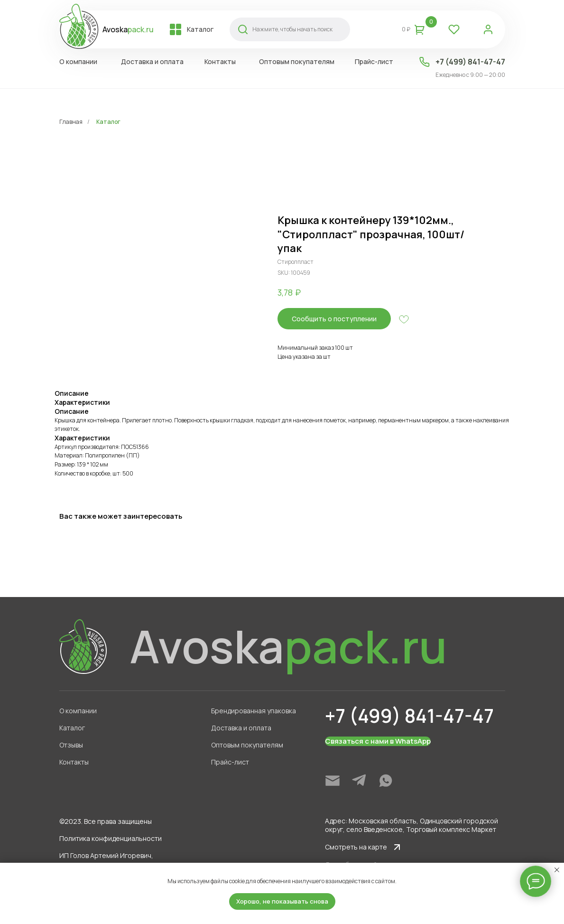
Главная (71, 122)
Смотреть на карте (356, 847)
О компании (78, 711)
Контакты (74, 762)
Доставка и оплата (241, 728)
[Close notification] (557, 870)
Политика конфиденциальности (111, 838)
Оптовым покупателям (247, 745)
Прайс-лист (230, 762)
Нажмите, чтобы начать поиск (292, 29)
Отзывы (71, 745)
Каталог (108, 122)
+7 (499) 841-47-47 (470, 62)
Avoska (128, 29)
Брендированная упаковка (254, 711)
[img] (333, 781)
